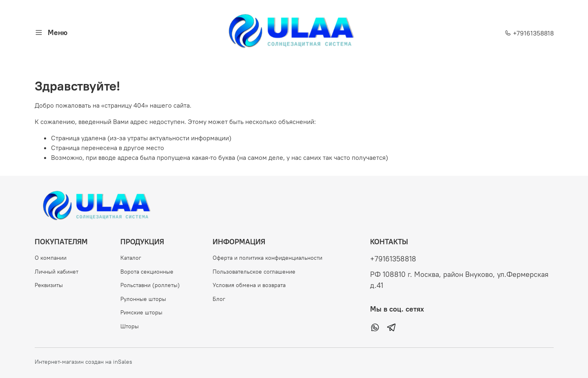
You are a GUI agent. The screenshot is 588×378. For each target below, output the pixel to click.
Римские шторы (141, 312)
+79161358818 (529, 33)
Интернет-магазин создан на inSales (83, 362)
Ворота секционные (147, 272)
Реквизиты (49, 285)
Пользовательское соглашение (254, 272)
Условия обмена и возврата (249, 285)
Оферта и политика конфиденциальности (267, 258)
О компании (51, 258)
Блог (219, 299)
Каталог (131, 258)
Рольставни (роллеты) (150, 285)
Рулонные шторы (143, 299)
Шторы (130, 326)
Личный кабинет (57, 272)
